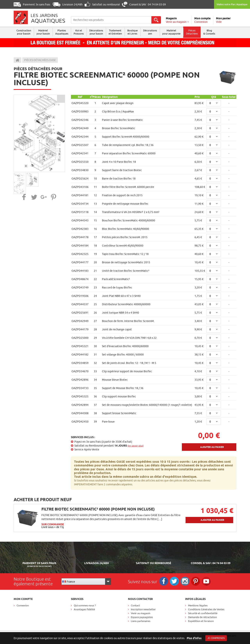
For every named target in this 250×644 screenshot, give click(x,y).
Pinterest (197, 582)
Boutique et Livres (135, 32)
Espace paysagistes (142, 617)
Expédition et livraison (201, 621)
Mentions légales (198, 605)
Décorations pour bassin (98, 32)
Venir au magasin (141, 613)
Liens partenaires (141, 621)
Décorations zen (153, 32)
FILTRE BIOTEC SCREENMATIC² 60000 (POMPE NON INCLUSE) (98, 509)
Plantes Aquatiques (63, 32)
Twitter (175, 582)
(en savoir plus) (136, 446)
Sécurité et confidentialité (203, 613)
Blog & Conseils (214, 32)
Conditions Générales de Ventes (206, 609)
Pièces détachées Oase (40, 60)
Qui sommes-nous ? (85, 605)
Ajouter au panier (212, 447)
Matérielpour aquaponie (175, 32)
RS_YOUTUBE (208, 582)
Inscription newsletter (143, 609)
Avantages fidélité (84, 609)
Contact (135, 605)
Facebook (164, 582)
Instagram (186, 582)
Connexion (23, 605)
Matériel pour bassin (44, 32)
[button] (24, 197)
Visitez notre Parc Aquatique (232, 4)
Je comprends (216, 638)
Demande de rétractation (202, 617)
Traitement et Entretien (118, 32)
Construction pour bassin (24, 32)
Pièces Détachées (196, 32)
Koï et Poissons (80, 32)
